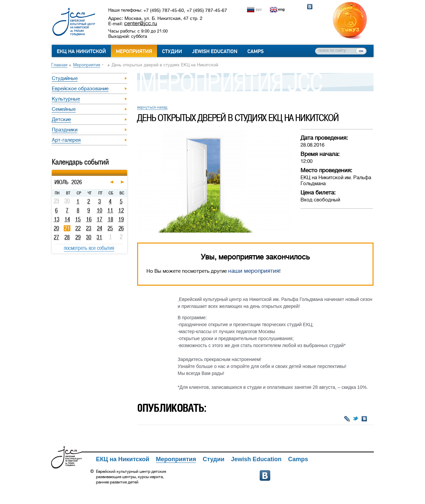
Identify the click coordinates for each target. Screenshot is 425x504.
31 (99, 237)
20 (56, 228)
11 (110, 210)
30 (89, 237)
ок (361, 51)
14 (67, 219)
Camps (255, 51)
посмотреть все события (89, 248)
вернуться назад (152, 107)
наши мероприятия (254, 271)
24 (100, 228)
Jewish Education (215, 51)
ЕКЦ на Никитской (81, 51)
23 (89, 228)
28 (67, 237)
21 (67, 228)
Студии (172, 51)
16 (89, 219)
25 (110, 228)
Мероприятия (134, 51)
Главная (59, 65)
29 (78, 237)
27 (56, 237)
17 (99, 219)
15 (78, 219)
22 (78, 228)
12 (121, 210)
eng (282, 9)
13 (57, 219)
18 (110, 219)
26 (121, 228)
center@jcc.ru (141, 23)
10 (99, 210)
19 (121, 219)
